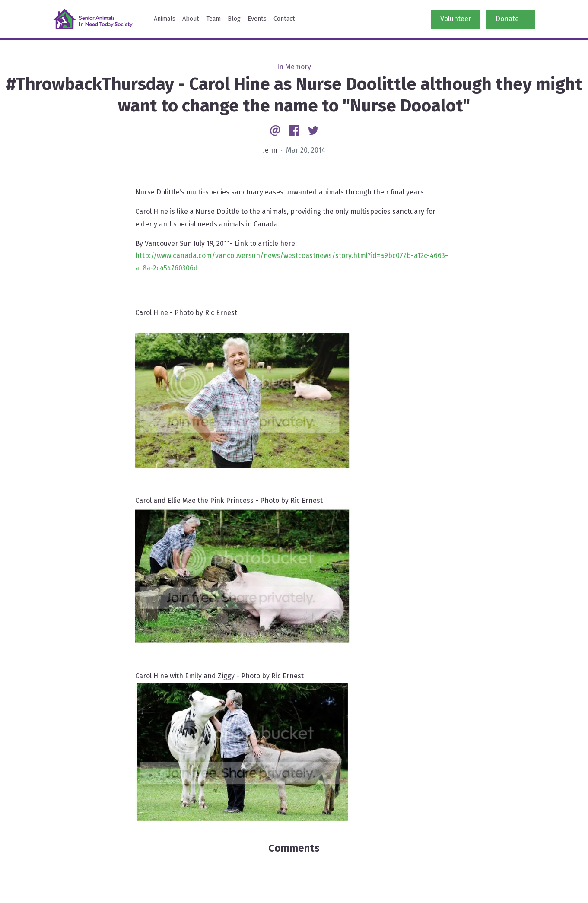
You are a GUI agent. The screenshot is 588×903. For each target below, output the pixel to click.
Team (213, 19)
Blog (234, 19)
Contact (284, 19)
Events (257, 19)
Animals (165, 19)
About (191, 19)
